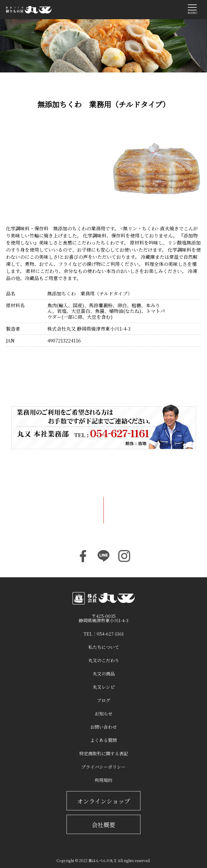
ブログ (104, 700)
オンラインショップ (104, 801)
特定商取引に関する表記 (104, 753)
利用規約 (103, 780)
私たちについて (104, 647)
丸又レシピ (104, 687)
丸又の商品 (104, 674)
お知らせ (103, 713)
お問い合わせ (103, 727)
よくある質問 (103, 740)
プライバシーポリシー (103, 767)
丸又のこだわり (104, 660)
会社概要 (103, 825)
